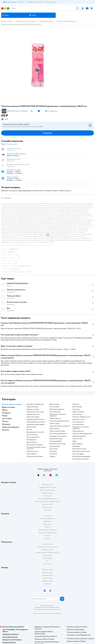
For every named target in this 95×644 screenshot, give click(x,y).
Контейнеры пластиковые (81, 459)
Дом (10, 21)
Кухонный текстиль (79, 419)
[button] (33, 15)
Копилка (29, 430)
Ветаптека (47, 584)
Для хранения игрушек (80, 449)
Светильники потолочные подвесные (58, 415)
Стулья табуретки (32, 454)
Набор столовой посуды (57, 431)
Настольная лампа (55, 412)
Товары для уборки (46, 21)
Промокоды (48, 496)
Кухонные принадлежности (58, 434)
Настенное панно (32, 435)
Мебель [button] (5, 410)
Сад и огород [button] (7, 418)
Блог (48, 561)
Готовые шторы (77, 414)
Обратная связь (47, 507)
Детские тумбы (54, 404)
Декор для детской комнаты (35, 432)
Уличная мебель (54, 407)
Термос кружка (54, 429)
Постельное (53, 454)
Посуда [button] (5, 416)
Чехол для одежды (78, 454)
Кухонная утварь (55, 446)
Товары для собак (47, 575)
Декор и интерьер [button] (8, 407)
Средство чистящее (33, 409)
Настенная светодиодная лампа (59, 421)
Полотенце (76, 409)
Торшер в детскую (55, 418)
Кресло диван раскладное (35, 445)
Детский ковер (77, 407)
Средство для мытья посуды (35, 412)
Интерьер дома (31, 440)
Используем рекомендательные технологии (48, 609)
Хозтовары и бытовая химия (35, 404)
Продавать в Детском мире (48, 487)
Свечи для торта (77, 439)
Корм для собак (48, 578)
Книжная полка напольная (35, 456)
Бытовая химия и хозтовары (26, 21)
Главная (4, 21)
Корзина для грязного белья (81, 451)
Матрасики (76, 404)
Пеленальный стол (32, 451)
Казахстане (51, 613)
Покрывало (53, 451)
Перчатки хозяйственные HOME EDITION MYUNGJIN (21, 25)
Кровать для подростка (57, 409)
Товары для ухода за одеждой (36, 424)
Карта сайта (48, 510)
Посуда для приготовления (58, 436)
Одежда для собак (47, 581)
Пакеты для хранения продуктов (60, 426)
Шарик (75, 441)
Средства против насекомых (36, 419)
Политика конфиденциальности (47, 499)
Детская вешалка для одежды (81, 456)
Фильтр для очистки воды (58, 444)
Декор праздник (78, 444)
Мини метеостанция (33, 437)
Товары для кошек (48, 570)
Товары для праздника (79, 436)
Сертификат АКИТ (48, 504)
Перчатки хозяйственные (66, 21)
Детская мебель (31, 427)
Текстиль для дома (78, 422)
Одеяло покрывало (78, 412)
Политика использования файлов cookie (48, 501)
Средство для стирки (33, 414)
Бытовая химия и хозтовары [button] (12, 404)
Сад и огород (54, 449)
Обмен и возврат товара (48, 490)
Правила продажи (47, 493)
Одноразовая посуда (56, 439)
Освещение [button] (6, 413)
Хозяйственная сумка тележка (36, 422)
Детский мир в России (40, 613)
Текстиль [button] (5, 421)
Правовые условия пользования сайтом (47, 607)
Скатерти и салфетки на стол (81, 417)
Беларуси (59, 613)
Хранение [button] (6, 430)
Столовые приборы (56, 441)
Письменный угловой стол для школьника (36, 448)
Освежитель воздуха (33, 417)
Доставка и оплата (47, 484)
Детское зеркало (32, 442)
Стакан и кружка (55, 423)
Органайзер (76, 446)
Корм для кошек (47, 572)
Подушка (52, 456)
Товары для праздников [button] (11, 427)
